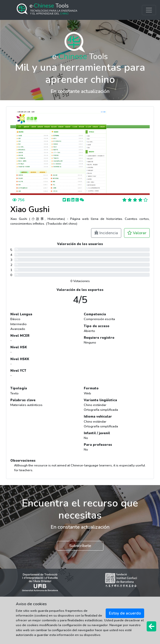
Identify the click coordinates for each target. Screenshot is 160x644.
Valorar (137, 233)
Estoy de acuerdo (125, 613)
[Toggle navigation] (149, 10)
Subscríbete (80, 546)
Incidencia (106, 233)
